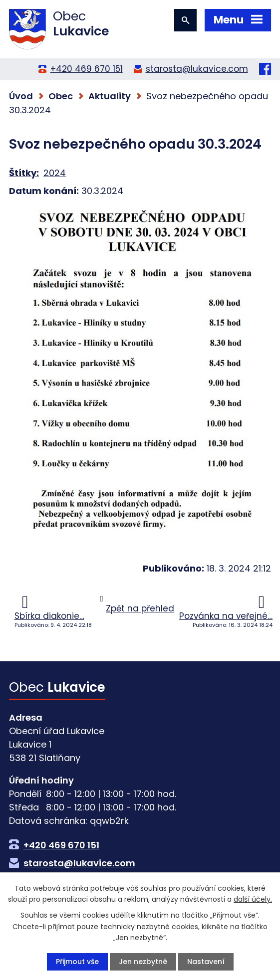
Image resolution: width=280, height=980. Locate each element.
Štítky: (24, 173)
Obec (61, 96)
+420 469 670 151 (87, 69)
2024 (55, 173)
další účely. (253, 899)
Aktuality (110, 96)
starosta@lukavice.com (197, 69)
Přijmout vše (77, 962)
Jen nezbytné (143, 962)
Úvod (21, 96)
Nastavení (206, 962)
